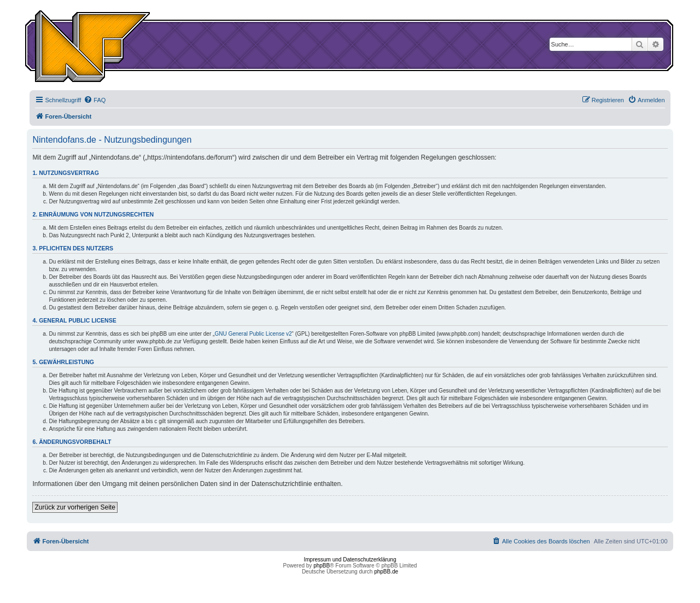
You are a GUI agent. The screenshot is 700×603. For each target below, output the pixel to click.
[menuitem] (95, 100)
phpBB (322, 566)
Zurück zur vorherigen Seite (75, 507)
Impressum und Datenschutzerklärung (350, 560)
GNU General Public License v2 (253, 334)
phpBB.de (386, 572)
